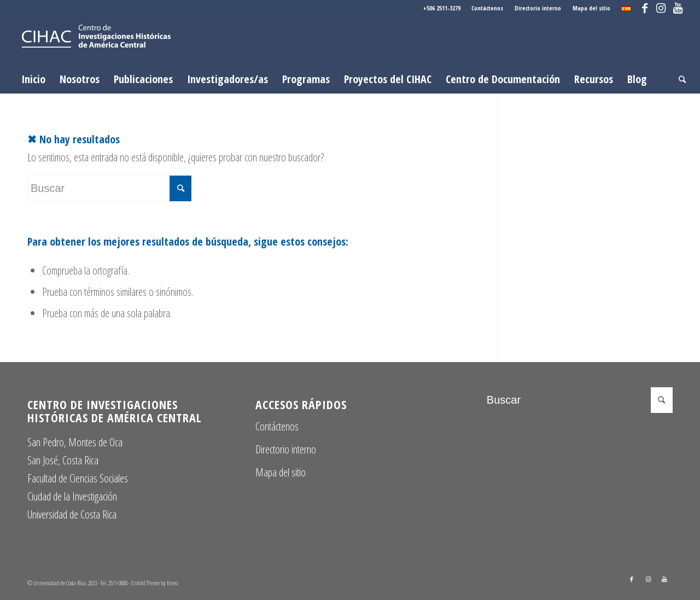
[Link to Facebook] (644, 8)
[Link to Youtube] (678, 8)
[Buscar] (679, 79)
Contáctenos (487, 8)
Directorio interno (538, 8)
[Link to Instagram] (661, 8)
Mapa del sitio (591, 8)
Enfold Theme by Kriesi (155, 583)
